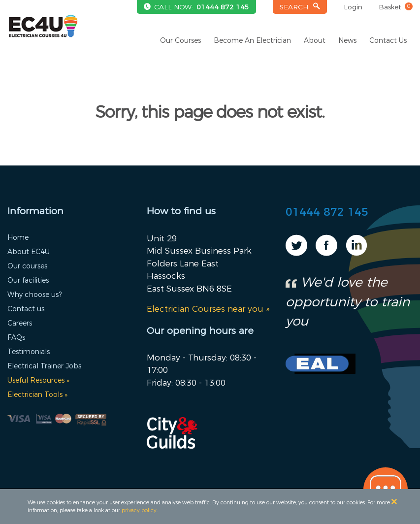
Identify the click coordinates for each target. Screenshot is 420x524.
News (347, 40)
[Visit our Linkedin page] (356, 252)
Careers (20, 323)
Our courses (27, 266)
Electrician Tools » (37, 394)
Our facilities (28, 280)
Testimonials (29, 352)
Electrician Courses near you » (208, 309)
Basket (396, 7)
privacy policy (139, 510)
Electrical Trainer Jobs (44, 366)
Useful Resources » (38, 380)
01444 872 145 (327, 212)
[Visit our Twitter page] (296, 252)
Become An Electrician (252, 40)
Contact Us (388, 40)
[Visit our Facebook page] (326, 252)
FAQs (16, 337)
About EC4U (29, 252)
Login (353, 7)
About (315, 40)
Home (18, 237)
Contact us (26, 309)
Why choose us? (34, 295)
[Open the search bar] (300, 7)
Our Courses (180, 40)
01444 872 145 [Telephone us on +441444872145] (223, 7)
